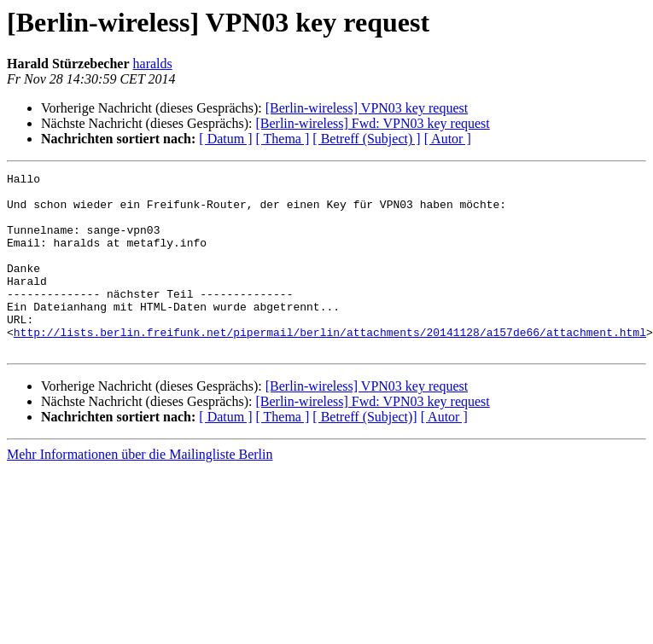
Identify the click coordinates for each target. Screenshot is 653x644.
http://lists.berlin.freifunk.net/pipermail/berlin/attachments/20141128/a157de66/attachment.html (330, 365)
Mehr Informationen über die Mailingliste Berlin (140, 490)
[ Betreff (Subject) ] (366, 139)
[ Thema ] (283, 139)
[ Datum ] (225, 139)
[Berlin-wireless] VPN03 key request (367, 108)
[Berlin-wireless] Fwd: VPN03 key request (372, 123)
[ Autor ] (448, 139)
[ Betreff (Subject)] (364, 453)
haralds (153, 64)
